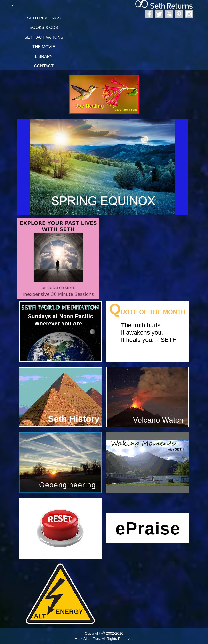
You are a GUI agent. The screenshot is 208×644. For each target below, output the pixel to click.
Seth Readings (44, 18)
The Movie (44, 47)
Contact (44, 66)
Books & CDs (44, 28)
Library (44, 56)
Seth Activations (44, 37)
